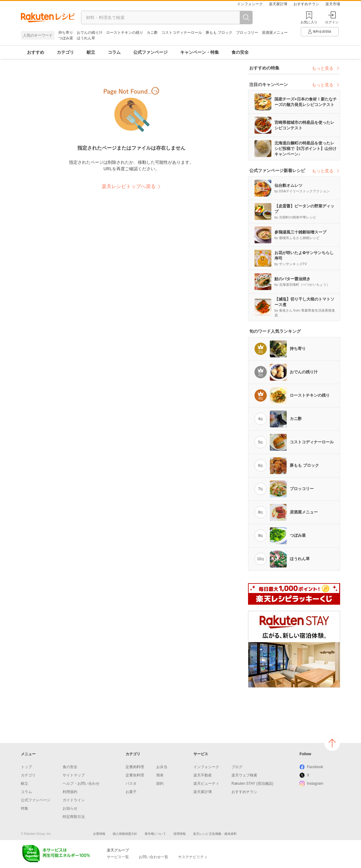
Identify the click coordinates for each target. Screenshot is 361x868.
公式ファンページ (150, 52)
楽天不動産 (203, 775)
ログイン (332, 18)
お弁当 (162, 767)
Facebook (315, 767)
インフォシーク (250, 4)
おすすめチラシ (306, 4)
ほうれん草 (86, 38)
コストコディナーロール (182, 33)
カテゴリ (65, 52)
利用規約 (70, 792)
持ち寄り (66, 33)
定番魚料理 (135, 775)
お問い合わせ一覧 (153, 857)
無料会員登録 (319, 32)
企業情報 (99, 834)
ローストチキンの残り (125, 33)
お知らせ (70, 808)
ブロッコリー (247, 33)
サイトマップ (74, 775)
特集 (25, 808)
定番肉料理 (135, 767)
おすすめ (36, 52)
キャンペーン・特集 (200, 52)
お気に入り (309, 22)
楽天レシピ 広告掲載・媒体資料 (215, 834)
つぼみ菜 (66, 38)
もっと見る (326, 68)
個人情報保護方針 (125, 834)
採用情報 (180, 834)
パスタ (131, 784)
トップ (26, 767)
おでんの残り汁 (90, 33)
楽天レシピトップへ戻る (129, 186)
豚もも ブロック (219, 33)
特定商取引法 (74, 817)
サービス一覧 (118, 857)
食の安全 (240, 52)
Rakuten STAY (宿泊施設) (252, 784)
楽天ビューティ (206, 784)
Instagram (315, 784)
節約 (160, 784)
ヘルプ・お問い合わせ (81, 784)
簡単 (160, 775)
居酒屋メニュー (275, 33)
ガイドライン (74, 800)
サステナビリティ (193, 857)
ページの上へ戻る (332, 743)
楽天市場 (333, 4)
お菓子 (131, 792)
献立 (91, 52)
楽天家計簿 (278, 4)
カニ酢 (152, 33)
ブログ (237, 767)
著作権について (155, 834)
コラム (114, 52)
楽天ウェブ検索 (244, 775)
